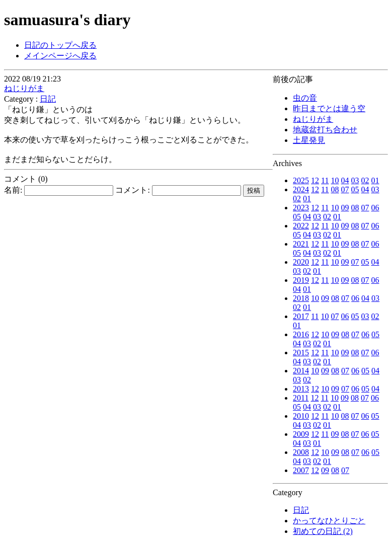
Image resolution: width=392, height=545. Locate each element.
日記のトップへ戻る (60, 45)
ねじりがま (313, 119)
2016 (301, 334)
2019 (301, 280)
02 (365, 180)
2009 (301, 434)
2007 (301, 470)
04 (345, 180)
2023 (301, 208)
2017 (301, 316)
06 (375, 208)
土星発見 (309, 140)
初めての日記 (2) (323, 531)
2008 (301, 452)
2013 (301, 389)
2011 (301, 398)
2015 (301, 353)
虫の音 (305, 98)
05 (355, 189)
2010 (301, 416)
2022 (301, 226)
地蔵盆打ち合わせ (325, 130)
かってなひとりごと (329, 521)
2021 (301, 244)
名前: (59, 190)
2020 (301, 262)
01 (375, 180)
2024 (301, 189)
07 (345, 189)
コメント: (178, 190)
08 (335, 189)
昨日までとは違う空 (329, 108)
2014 (301, 371)
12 (315, 180)
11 (325, 180)
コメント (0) (26, 179)
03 (355, 180)
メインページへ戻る (60, 56)
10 (335, 180)
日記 (301, 510)
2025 (301, 180)
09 (345, 208)
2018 (301, 298)
